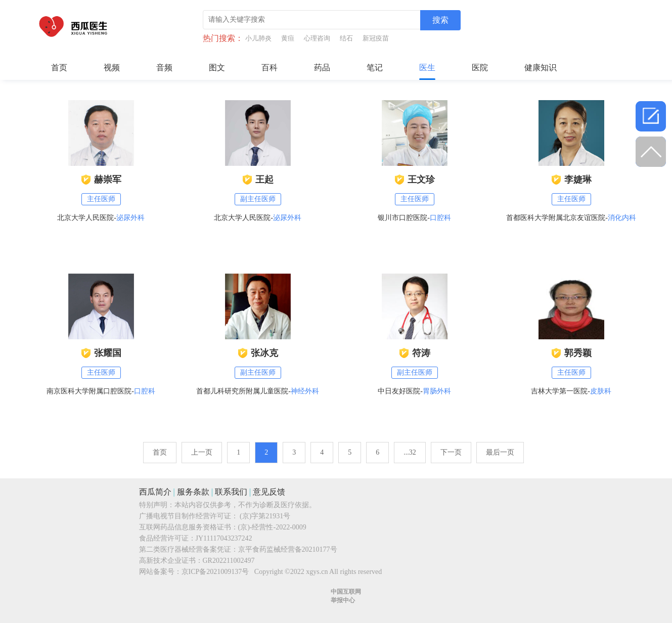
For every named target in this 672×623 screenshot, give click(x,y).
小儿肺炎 (258, 38)
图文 (217, 68)
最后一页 (500, 452)
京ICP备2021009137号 (215, 572)
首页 (59, 68)
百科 (270, 68)
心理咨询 (317, 38)
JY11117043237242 (224, 538)
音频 (164, 68)
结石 (346, 38)
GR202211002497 (229, 561)
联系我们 (231, 492)
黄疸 (288, 38)
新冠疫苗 (376, 38)
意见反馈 (269, 492)
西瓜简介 (155, 492)
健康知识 (541, 68)
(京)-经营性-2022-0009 (272, 527)
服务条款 (193, 492)
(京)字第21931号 (265, 516)
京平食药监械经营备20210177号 (288, 549)
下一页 (451, 452)
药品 (322, 68)
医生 (427, 68)
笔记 (375, 68)
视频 (112, 68)
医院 (480, 68)
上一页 (202, 452)
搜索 (440, 20)
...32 (410, 452)
